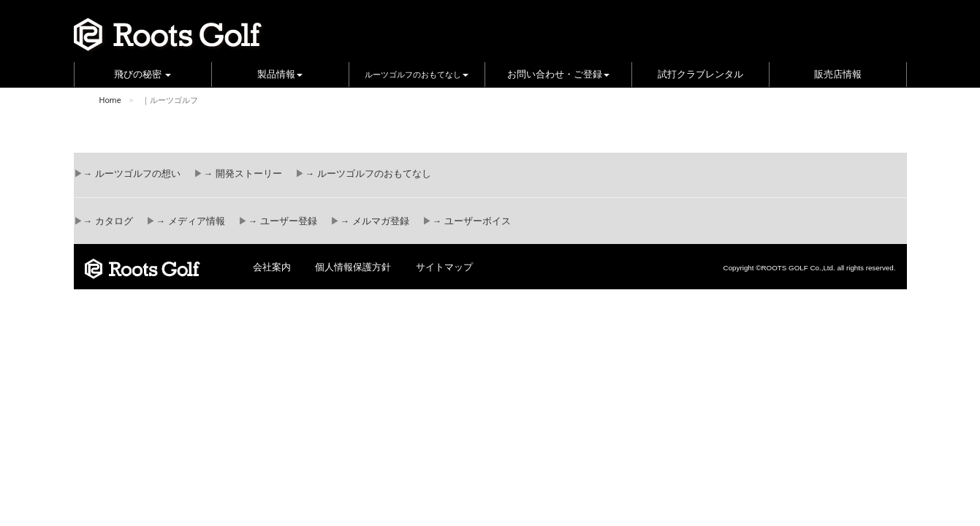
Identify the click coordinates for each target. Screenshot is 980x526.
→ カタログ (108, 221)
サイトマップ (444, 267)
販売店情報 (838, 75)
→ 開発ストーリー (242, 174)
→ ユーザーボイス (471, 221)
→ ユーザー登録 (282, 221)
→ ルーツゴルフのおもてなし (368, 174)
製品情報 (280, 75)
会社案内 (272, 267)
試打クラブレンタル (700, 75)
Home (110, 100)
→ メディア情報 (190, 221)
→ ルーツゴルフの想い (132, 174)
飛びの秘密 (143, 75)
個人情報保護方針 (353, 267)
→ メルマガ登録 (374, 221)
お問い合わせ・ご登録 (558, 75)
